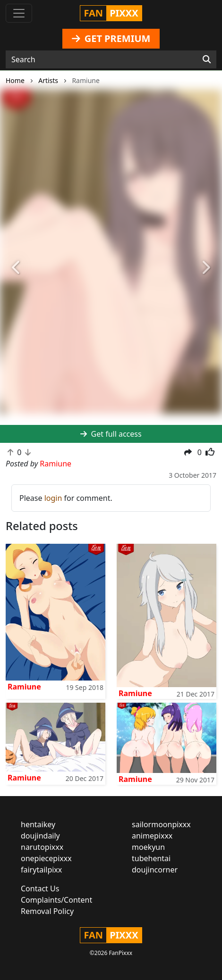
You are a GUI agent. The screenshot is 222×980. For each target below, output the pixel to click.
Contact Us (40, 889)
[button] (17, 268)
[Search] (207, 59)
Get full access (111, 434)
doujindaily (40, 836)
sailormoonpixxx (161, 824)
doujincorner (155, 870)
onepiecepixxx (46, 858)
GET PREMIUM (111, 38)
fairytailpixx (41, 870)
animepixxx (152, 836)
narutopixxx (42, 847)
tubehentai (151, 858)
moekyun (148, 847)
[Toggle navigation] (19, 13)
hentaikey (38, 824)
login (53, 498)
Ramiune (24, 687)
